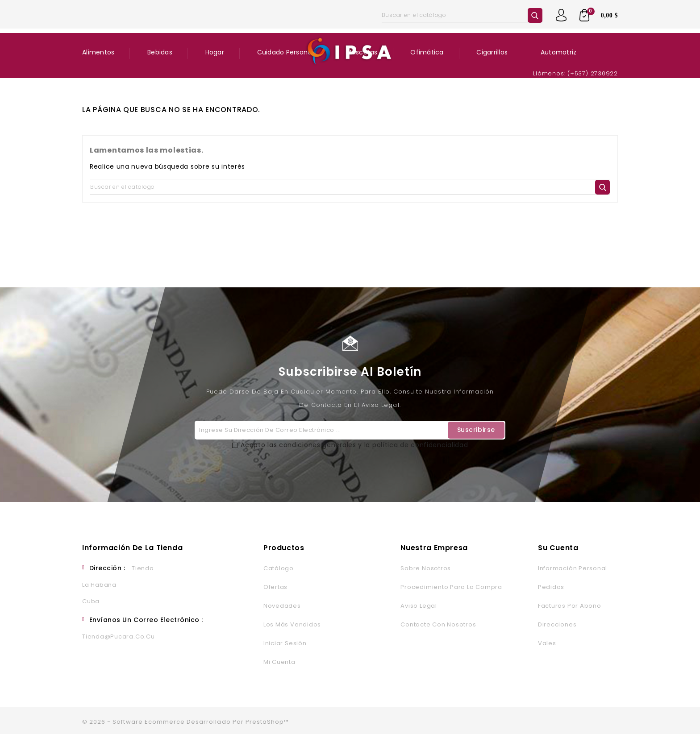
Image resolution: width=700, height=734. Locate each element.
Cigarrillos (492, 52)
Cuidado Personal (285, 52)
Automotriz (559, 52)
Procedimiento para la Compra (451, 587)
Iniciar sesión (285, 643)
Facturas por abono (570, 606)
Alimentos (98, 52)
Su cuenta (558, 548)
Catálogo (279, 568)
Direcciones (557, 624)
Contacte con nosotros (438, 624)
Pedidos (551, 587)
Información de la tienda (132, 548)
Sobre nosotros (426, 568)
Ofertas (275, 587)
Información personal (573, 568)
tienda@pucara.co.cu (119, 637)
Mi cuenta (279, 662)
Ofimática (427, 52)
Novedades (282, 606)
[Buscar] (462, 15)
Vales (547, 643)
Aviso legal (419, 606)
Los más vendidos (292, 624)
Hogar (215, 52)
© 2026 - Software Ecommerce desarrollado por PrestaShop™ (185, 722)
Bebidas (160, 52)
